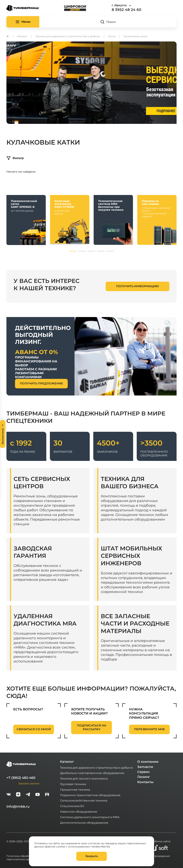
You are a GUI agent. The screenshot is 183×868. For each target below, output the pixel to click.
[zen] (18, 795)
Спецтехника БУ (72, 806)
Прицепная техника (75, 789)
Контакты (145, 782)
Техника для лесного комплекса (84, 778)
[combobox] (131, 5)
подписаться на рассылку (92, 727)
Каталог (67, 762)
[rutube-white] (47, 795)
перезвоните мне (149, 729)
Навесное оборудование (79, 811)
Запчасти (145, 767)
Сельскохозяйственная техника (84, 800)
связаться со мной (34, 729)
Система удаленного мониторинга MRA (90, 817)
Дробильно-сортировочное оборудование (92, 773)
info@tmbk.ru (18, 807)
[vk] (9, 795)
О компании (148, 762)
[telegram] (28, 795)
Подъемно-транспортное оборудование (90, 795)
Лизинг (144, 777)
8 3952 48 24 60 (126, 10)
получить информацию (138, 286)
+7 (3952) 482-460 (21, 778)
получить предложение (41, 383)
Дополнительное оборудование (84, 823)
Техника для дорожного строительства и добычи (96, 767)
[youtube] (38, 795)
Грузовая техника (73, 784)
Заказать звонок (29, 783)
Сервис (144, 772)
